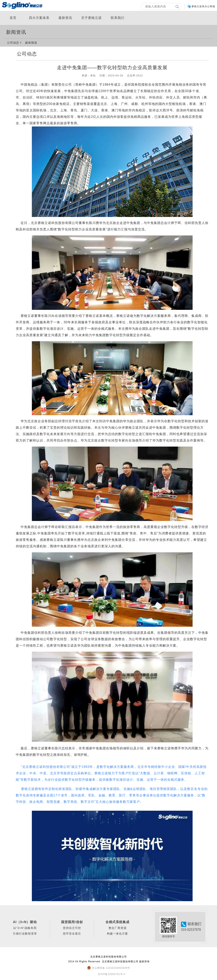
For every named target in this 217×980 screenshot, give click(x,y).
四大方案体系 (39, 18)
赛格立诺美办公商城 (203, 6)
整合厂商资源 (118, 928)
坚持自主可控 (72, 928)
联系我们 (118, 18)
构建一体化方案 (117, 934)
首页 (13, 18)
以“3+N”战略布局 (25, 928)
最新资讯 (65, 18)
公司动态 (13, 43)
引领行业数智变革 (25, 934)
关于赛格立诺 (91, 18)
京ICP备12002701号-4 (112, 974)
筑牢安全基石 (72, 934)
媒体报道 (31, 43)
